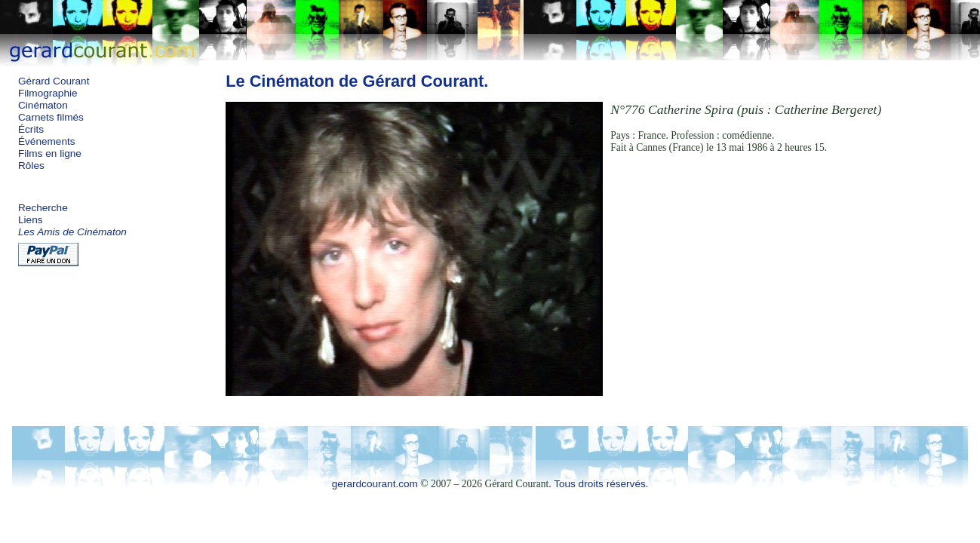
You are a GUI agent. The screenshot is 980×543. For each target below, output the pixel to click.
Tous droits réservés (600, 484)
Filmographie (48, 93)
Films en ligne (50, 153)
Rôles (31, 166)
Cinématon (43, 105)
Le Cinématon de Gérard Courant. (357, 81)
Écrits (31, 129)
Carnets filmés (51, 117)
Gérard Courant (54, 81)
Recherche (43, 208)
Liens (31, 220)
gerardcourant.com (375, 484)
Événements (47, 141)
